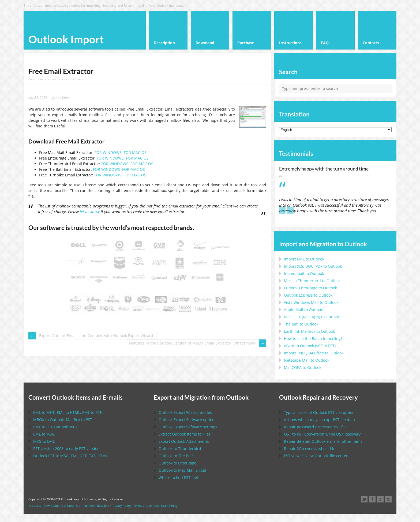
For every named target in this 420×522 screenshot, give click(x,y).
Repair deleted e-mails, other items (323, 441)
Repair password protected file (315, 427)
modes (185, 412)
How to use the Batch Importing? (313, 338)
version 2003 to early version (66, 449)
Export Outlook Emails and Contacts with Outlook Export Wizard (96, 336)
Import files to (314, 353)
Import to (304, 259)
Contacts (68, 506)
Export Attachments (184, 441)
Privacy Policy (121, 506)
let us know (90, 212)
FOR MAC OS (135, 152)
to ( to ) (310, 346)
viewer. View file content (317, 456)
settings (188, 427)
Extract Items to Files (185, 434)
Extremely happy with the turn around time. (324, 169)
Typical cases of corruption (319, 412)
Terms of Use (142, 506)
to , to (63, 420)
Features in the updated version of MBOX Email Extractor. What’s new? (192, 343)
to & (182, 470)
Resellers (103, 506)
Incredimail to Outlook (304, 273)
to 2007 (55, 427)
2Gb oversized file (310, 449)
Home (52, 79)
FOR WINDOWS (108, 152)
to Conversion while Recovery (322, 434)
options (187, 420)
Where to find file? (179, 477)
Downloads (51, 506)
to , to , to (67, 412)
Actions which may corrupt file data (319, 420)
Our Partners (85, 506)
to (312, 281)
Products (35, 506)
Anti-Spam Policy (166, 506)
